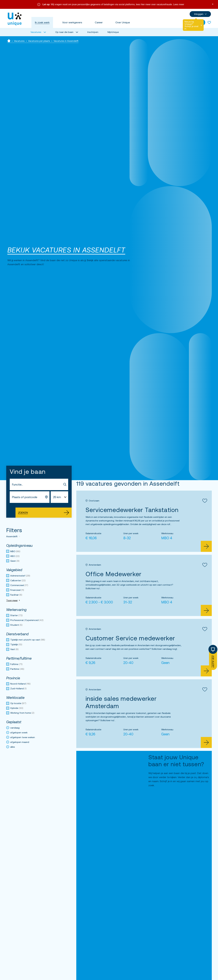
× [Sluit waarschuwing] (213, 4)
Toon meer (13, 600)
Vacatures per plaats (39, 41)
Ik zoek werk (42, 22)
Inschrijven (93, 32)
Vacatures (19, 41)
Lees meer (179, 4)
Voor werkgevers (72, 22)
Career (99, 22)
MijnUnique (113, 32)
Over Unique (123, 22)
